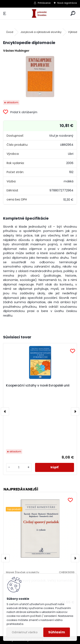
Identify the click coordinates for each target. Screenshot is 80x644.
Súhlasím (57, 632)
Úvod (10, 32)
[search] (73, 13)
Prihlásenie (44, 3)
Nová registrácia (67, 3)
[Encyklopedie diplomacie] (40, 77)
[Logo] (40, 13)
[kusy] (19, 468)
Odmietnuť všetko (25, 632)
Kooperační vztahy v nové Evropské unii (38, 385)
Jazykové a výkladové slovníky (41, 32)
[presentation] (5, 411)
